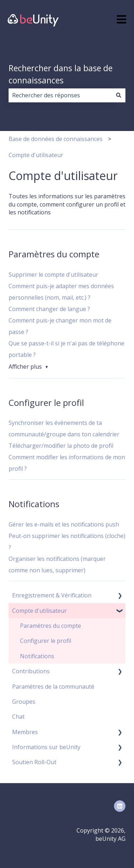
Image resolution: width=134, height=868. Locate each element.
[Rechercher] (119, 95)
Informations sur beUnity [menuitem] (46, 747)
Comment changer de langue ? (49, 309)
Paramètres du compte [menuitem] (51, 626)
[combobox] (60, 95)
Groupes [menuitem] (24, 702)
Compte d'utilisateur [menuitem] (39, 611)
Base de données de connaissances (56, 139)
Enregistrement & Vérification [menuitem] (52, 595)
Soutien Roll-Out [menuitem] (34, 762)
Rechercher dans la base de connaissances (61, 74)
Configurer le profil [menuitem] (46, 641)
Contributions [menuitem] (31, 671)
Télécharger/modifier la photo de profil (61, 446)
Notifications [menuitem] (37, 656)
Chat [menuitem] (18, 717)
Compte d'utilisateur (36, 155)
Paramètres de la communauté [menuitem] (53, 687)
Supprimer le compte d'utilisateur (53, 275)
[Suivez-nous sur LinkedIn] (120, 806)
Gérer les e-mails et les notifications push (64, 524)
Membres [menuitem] (25, 732)
